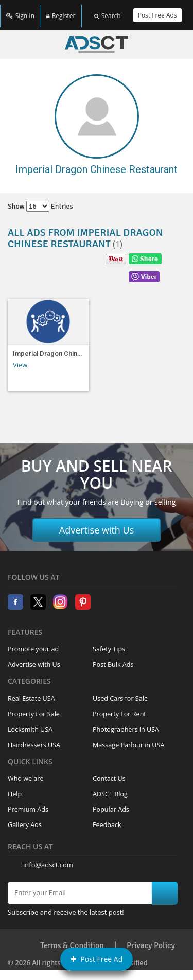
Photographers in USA (126, 723)
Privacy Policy (151, 939)
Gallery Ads (25, 818)
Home (97, 38)
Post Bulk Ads (113, 658)
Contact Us (109, 772)
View (20, 358)
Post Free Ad (97, 959)
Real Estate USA (31, 692)
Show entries (40, 200)
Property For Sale (34, 707)
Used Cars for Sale (120, 692)
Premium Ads (28, 803)
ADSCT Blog (110, 787)
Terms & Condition (72, 939)
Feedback (107, 818)
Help (15, 787)
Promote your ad (33, 642)
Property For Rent (119, 707)
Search (108, 12)
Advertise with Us (97, 523)
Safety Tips (109, 642)
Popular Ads (111, 803)
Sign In (20, 12)
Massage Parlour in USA (128, 738)
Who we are (26, 772)
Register (61, 12)
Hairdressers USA (34, 738)
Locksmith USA (30, 723)
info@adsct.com (48, 858)
